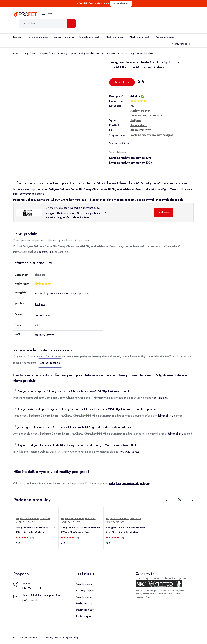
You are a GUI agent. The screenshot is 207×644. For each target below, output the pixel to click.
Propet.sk (17, 53)
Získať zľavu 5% (121, 4)
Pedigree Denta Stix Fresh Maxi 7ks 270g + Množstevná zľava (81, 530)
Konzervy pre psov (64, 37)
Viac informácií (119, 143)
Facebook (140, 597)
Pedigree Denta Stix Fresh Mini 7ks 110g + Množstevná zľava (35, 530)
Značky (58, 638)
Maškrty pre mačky (140, 37)
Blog (76, 638)
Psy (27, 53)
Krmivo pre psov (165, 37)
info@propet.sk (30, 600)
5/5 (32, 538)
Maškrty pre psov (115, 37)
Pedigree (40, 304)
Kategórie (68, 638)
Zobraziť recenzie (50, 363)
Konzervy (18, 37)
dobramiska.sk (46, 252)
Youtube (149, 597)
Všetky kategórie (181, 44)
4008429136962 (44, 335)
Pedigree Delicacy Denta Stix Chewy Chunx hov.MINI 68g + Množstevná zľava (116, 53)
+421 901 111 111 (31, 588)
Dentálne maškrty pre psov (63, 53)
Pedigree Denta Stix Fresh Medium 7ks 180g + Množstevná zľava (126, 530)
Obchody (49, 638)
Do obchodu (122, 82)
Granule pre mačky (90, 37)
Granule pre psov (38, 37)
